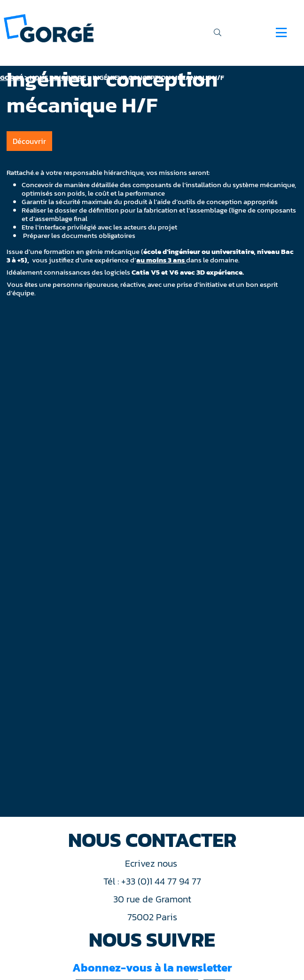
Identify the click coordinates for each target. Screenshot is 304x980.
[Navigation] (281, 32)
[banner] (49, 28)
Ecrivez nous (152, 863)
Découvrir (29, 141)
